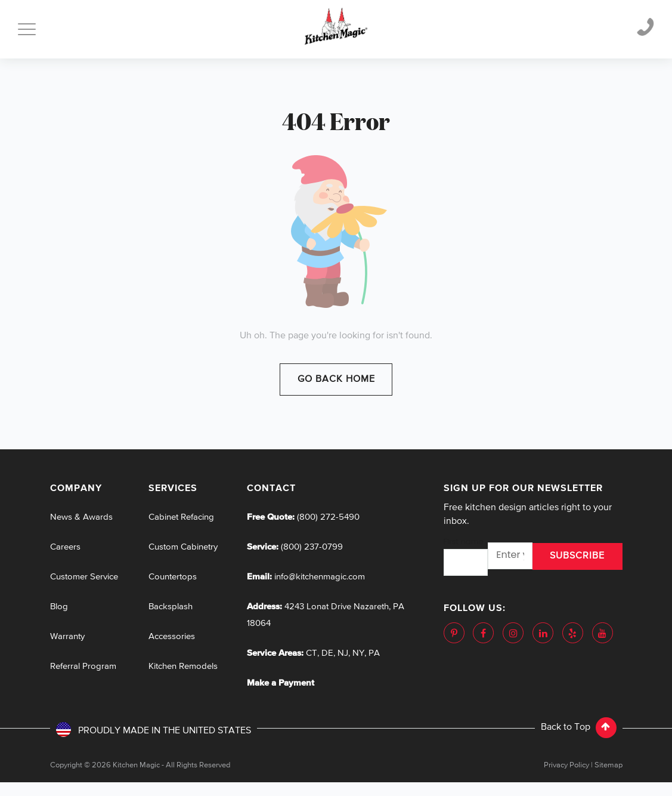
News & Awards (81, 517)
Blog (59, 607)
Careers (65, 547)
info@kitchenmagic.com (320, 577)
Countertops (173, 577)
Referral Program (83, 666)
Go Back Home (336, 380)
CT (312, 653)
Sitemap (608, 765)
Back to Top (579, 727)
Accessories (172, 636)
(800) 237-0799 (311, 547)
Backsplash (171, 607)
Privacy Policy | (568, 765)
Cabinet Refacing (181, 517)
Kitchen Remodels (183, 666)
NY (358, 653)
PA (374, 653)
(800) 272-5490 (327, 517)
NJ (343, 653)
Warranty (67, 636)
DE (327, 653)
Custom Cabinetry (183, 547)
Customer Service (84, 577)
